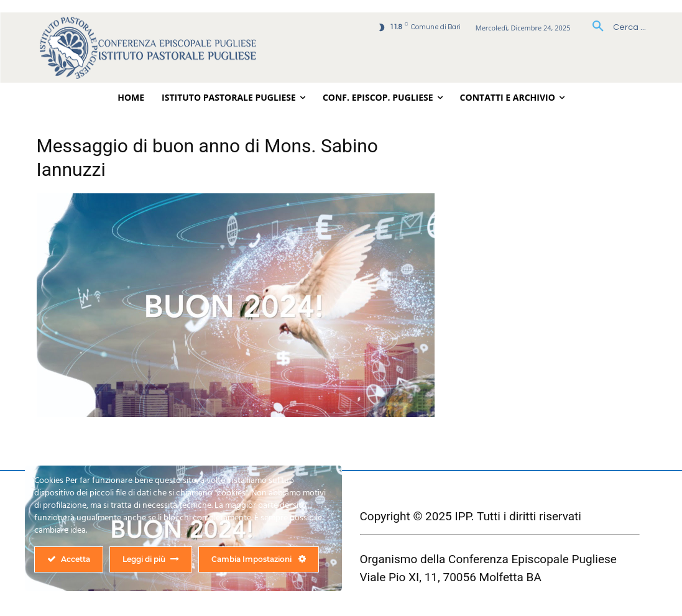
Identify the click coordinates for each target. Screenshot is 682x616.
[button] (615, 27)
